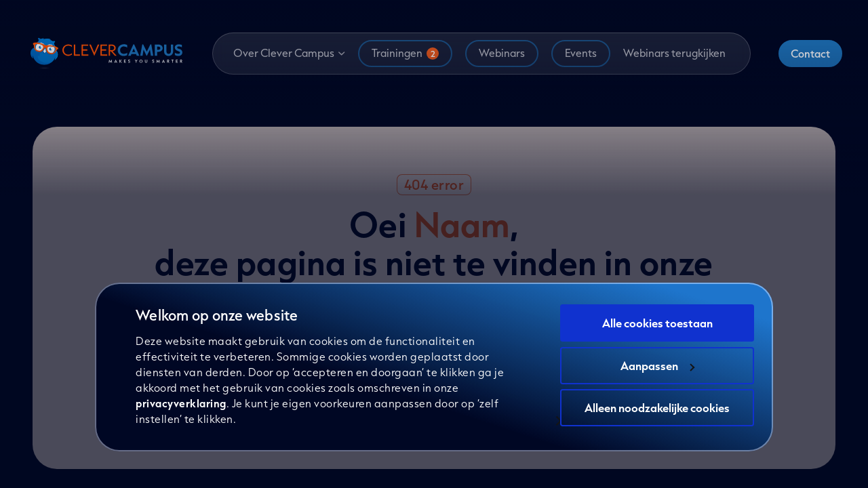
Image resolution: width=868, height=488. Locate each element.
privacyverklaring (181, 403)
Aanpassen (657, 366)
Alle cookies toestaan (657, 323)
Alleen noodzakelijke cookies (657, 408)
